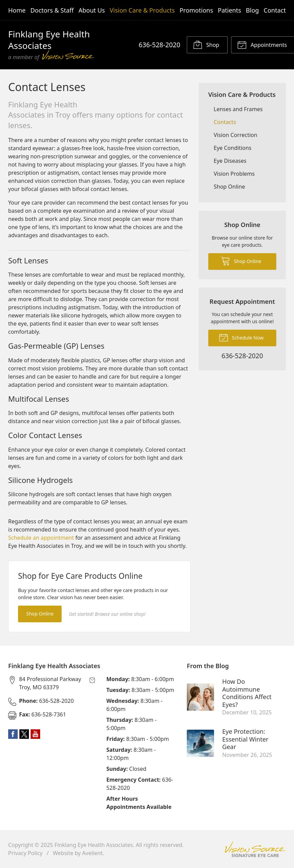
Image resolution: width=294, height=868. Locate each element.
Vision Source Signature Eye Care (255, 849)
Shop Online (40, 614)
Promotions (196, 10)
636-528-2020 (160, 45)
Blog (252, 10)
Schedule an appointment (41, 538)
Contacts (225, 122)
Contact (275, 10)
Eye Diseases (230, 161)
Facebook (13, 734)
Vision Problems (234, 174)
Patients (230, 10)
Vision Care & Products (142, 10)
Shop (206, 45)
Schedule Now (241, 337)
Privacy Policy (25, 853)
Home (17, 10)
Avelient (92, 853)
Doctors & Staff (52, 10)
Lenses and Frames (238, 109)
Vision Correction (235, 135)
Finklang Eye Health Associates (94, 845)
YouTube (35, 734)
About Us (92, 10)
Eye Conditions (233, 148)
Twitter (24, 734)
